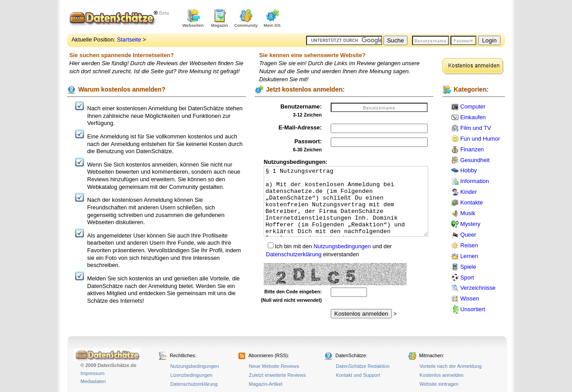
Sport (467, 277)
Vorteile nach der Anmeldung (451, 366)
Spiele (468, 267)
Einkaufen (473, 117)
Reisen (469, 245)
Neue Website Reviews (274, 366)
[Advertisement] (400, 18)
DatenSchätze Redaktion (362, 366)
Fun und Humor (480, 139)
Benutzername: (301, 106)
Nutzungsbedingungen (342, 246)
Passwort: (308, 141)
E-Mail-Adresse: (300, 127)
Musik (468, 213)
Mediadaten (93, 381)
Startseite (129, 40)
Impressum (93, 373)
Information (475, 181)
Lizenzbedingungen (191, 375)
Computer (473, 106)
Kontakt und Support (358, 375)
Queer (468, 235)
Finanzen (472, 149)
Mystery (470, 224)
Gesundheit (475, 160)
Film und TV (476, 128)
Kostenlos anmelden (442, 375)
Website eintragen (439, 384)
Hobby (469, 170)
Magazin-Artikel (266, 384)
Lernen (469, 256)
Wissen (470, 298)
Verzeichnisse (478, 288)
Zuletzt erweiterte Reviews (278, 375)
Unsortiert (473, 309)
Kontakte (472, 202)
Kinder (469, 192)
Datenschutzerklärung (294, 254)
